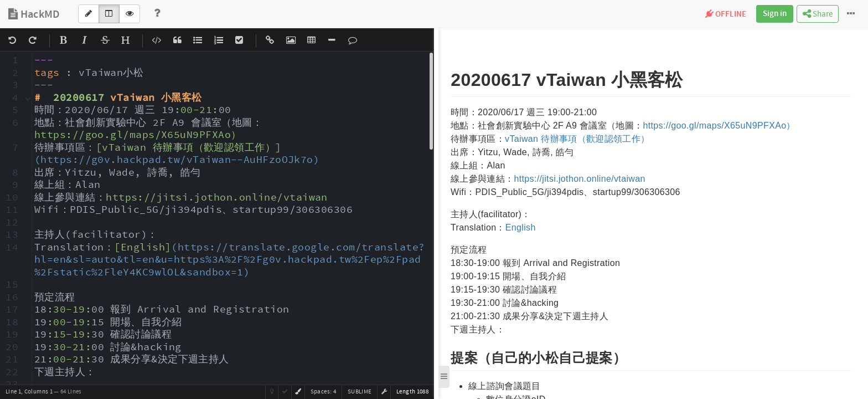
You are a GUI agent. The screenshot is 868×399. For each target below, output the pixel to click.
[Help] (157, 14)
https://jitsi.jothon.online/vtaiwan (579, 179)
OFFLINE (726, 14)
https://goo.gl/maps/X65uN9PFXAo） (719, 126)
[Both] (109, 14)
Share (818, 14)
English (521, 227)
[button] (384, 392)
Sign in (775, 14)
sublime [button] (360, 392)
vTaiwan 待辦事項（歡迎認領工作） (577, 139)
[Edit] (89, 14)
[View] (130, 14)
